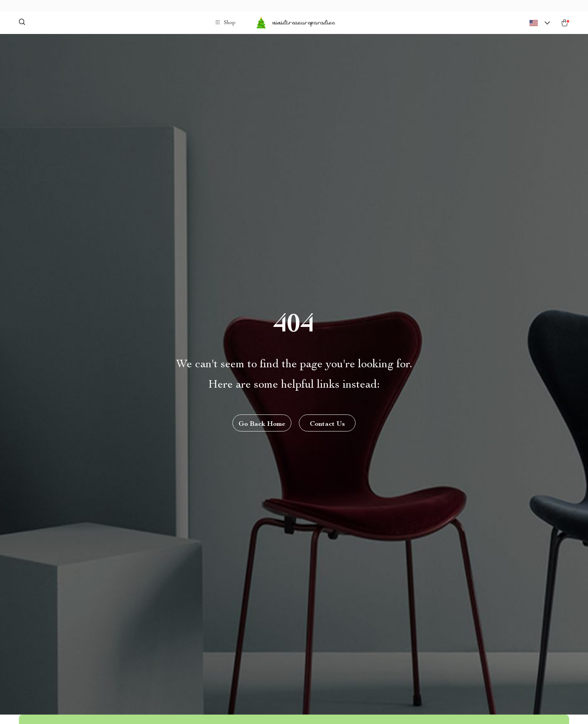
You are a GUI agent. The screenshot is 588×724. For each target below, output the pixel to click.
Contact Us (327, 424)
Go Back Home (262, 424)
